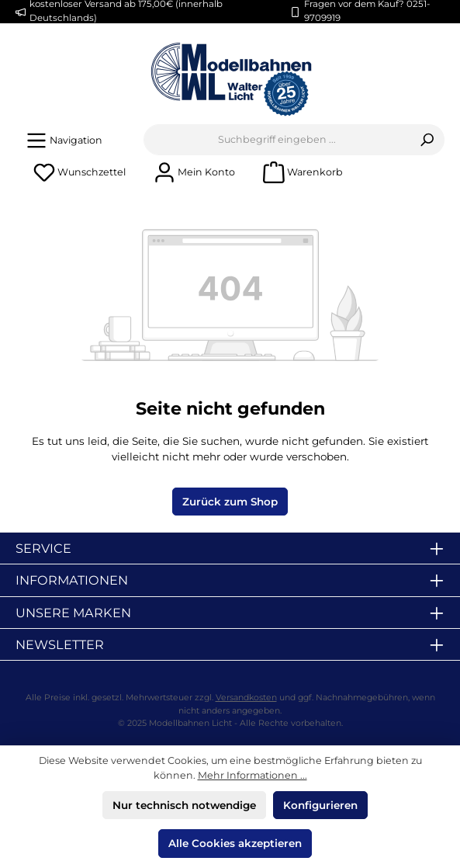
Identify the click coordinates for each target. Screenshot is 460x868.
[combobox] (277, 140)
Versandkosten (246, 698)
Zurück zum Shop (230, 502)
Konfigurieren (320, 805)
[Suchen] (427, 140)
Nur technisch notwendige (184, 805)
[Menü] (64, 140)
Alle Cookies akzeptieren (235, 843)
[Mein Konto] (194, 172)
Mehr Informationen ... (252, 775)
